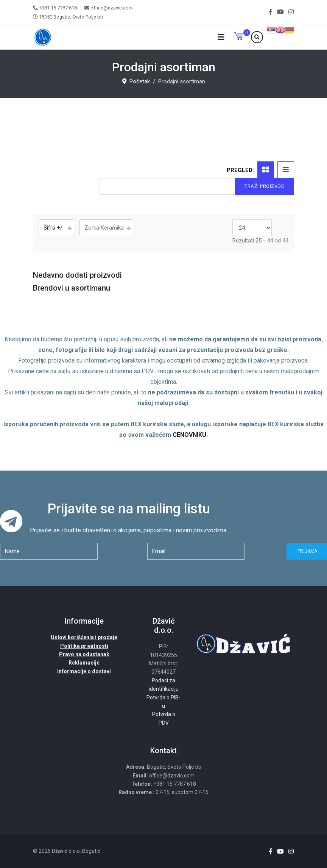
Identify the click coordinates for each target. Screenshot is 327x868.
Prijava (307, 551)
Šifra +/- (54, 228)
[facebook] (271, 12)
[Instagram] (291, 12)
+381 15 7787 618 (58, 8)
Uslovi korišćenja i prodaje (84, 637)
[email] (196, 551)
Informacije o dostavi (84, 671)
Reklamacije (84, 663)
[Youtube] (280, 12)
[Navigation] (221, 37)
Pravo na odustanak (84, 654)
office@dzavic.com (112, 8)
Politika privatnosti (84, 646)
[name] (49, 551)
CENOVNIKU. (190, 435)
